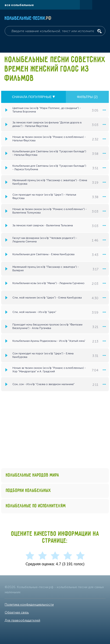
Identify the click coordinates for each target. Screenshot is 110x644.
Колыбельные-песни (28, 18)
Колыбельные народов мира (32, 475)
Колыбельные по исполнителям (36, 506)
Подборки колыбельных (28, 491)
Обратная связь (17, 612)
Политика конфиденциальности (29, 605)
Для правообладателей (22, 620)
